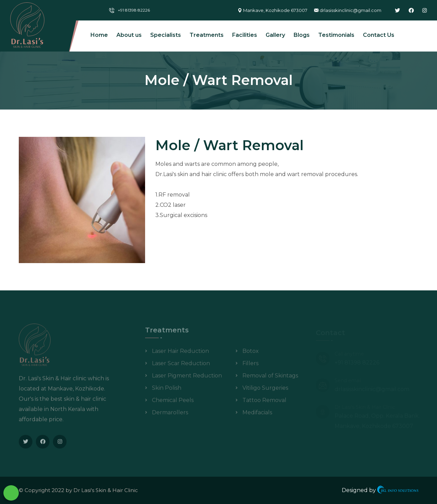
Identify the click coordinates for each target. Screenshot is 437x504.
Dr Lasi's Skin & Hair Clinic (106, 490)
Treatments (207, 35)
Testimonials (336, 35)
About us (129, 35)
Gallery (275, 35)
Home (99, 35)
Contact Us (379, 35)
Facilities (245, 35)
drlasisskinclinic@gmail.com (350, 10)
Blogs (302, 35)
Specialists (166, 35)
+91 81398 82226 (134, 10)
